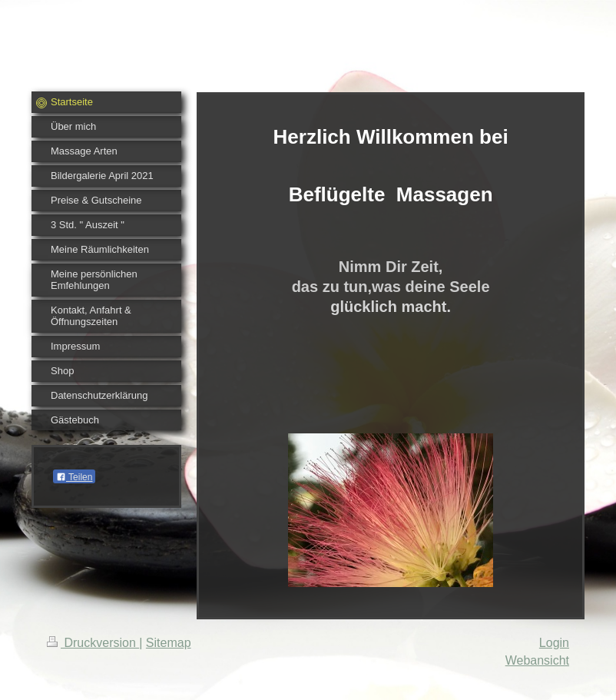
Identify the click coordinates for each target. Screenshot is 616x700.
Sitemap (169, 643)
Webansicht (537, 660)
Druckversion (93, 643)
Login (554, 643)
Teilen (74, 477)
